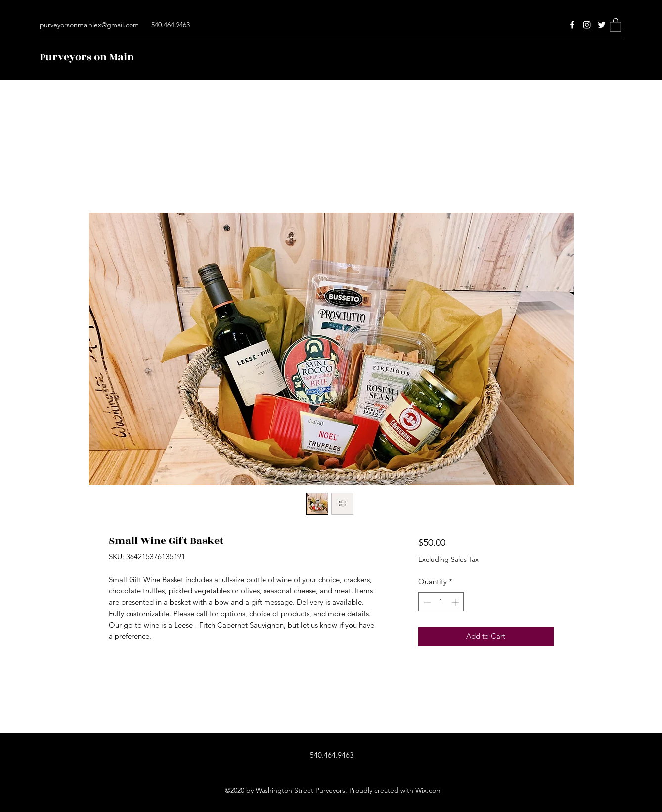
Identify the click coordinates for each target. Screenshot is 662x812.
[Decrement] (426, 602)
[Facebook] (572, 25)
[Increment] (456, 602)
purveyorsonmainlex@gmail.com (89, 25)
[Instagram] (587, 25)
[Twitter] (602, 25)
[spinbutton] (441, 602)
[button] (616, 24)
